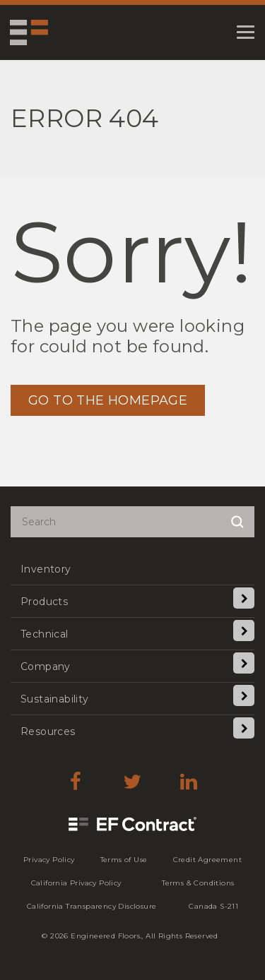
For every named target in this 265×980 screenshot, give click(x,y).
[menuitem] (132, 569)
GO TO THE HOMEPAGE (108, 400)
